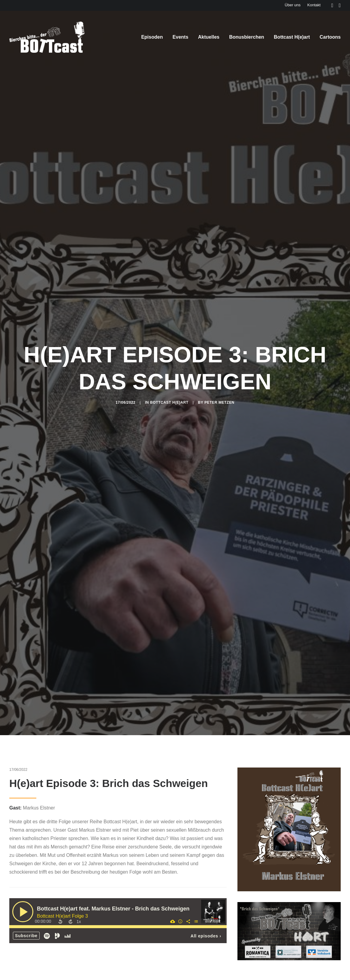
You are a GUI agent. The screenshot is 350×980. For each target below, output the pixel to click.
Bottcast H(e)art (292, 37)
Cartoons (330, 37)
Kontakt (314, 5)
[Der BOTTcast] (47, 37)
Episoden (152, 37)
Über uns (293, 5)
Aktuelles (209, 37)
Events (180, 37)
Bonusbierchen (246, 37)
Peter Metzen (219, 342)
